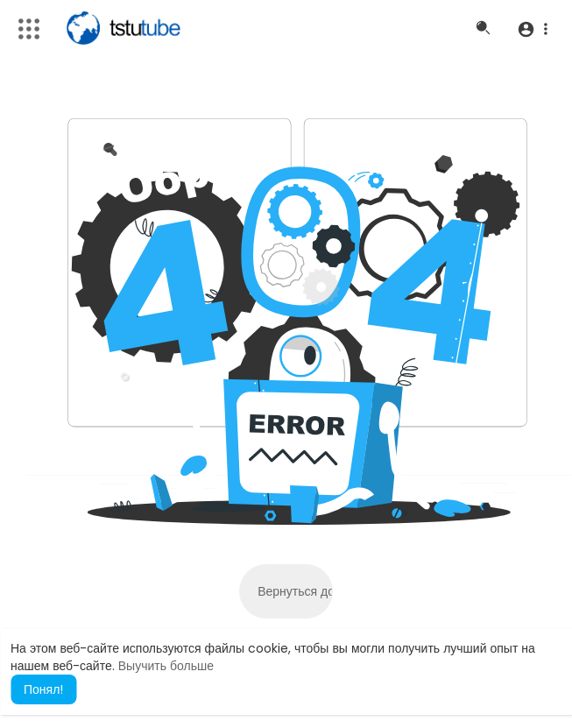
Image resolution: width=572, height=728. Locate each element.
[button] (532, 29)
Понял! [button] (43, 689)
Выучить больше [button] (166, 666)
